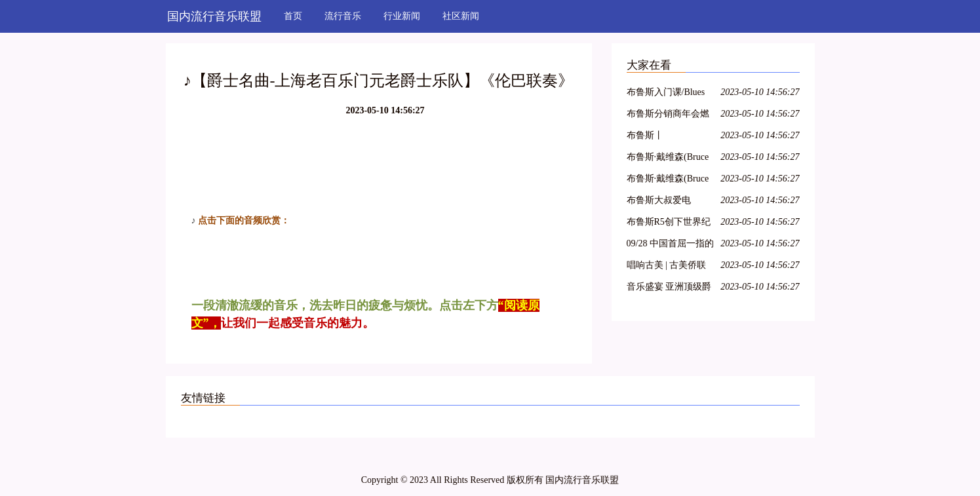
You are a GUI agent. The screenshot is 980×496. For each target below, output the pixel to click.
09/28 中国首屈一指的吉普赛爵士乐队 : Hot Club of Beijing (670, 245)
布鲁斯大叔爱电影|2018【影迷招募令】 (664, 202)
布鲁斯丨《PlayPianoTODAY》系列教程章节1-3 (670, 137)
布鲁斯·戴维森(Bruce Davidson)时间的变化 (669, 181)
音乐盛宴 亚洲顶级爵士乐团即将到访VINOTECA (669, 289)
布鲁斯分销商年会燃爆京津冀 (668, 116)
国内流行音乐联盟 (214, 16)
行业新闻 (402, 16)
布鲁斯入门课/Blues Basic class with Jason (668, 94)
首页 (293, 16)
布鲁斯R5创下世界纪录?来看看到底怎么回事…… (670, 224)
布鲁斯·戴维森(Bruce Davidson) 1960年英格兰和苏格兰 (670, 159)
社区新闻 (461, 16)
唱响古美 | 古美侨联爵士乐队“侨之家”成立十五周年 (667, 267)
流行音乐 (343, 16)
